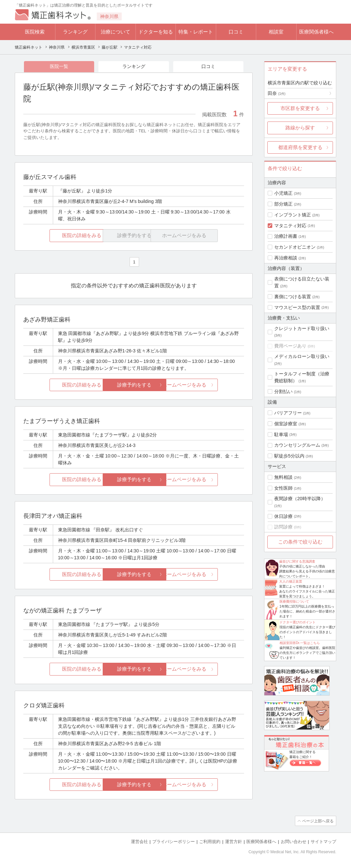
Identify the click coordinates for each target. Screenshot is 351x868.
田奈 (277, 93)
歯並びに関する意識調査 (297, 561)
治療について (115, 32)
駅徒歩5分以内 (289, 456)
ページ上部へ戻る (318, 821)
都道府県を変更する (300, 147)
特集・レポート (196, 32)
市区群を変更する (300, 108)
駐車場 (281, 434)
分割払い (283, 391)
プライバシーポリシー (174, 842)
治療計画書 (286, 236)
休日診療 (283, 516)
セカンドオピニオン (295, 247)
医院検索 (35, 32)
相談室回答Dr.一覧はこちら (300, 643)
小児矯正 (283, 193)
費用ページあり (290, 346)
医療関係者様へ (316, 32)
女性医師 (283, 488)
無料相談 (283, 477)
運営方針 (234, 842)
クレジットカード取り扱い (302, 328)
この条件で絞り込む (300, 542)
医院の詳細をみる (60, 236)
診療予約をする (134, 385)
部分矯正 (283, 204)
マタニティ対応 (290, 226)
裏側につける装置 (293, 297)
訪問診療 (283, 527)
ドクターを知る (156, 32)
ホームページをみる (207, 385)
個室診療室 (286, 424)
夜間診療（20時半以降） (300, 499)
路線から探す (300, 128)
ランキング (75, 32)
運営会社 (139, 842)
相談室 (276, 32)
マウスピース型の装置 (297, 307)
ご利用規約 (210, 842)
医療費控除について (294, 601)
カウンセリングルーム (297, 445)
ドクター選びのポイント (298, 622)
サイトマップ (323, 842)
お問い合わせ (294, 842)
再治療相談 (286, 258)
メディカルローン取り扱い (302, 356)
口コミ (236, 32)
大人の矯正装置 (291, 581)
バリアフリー (288, 413)
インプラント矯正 (293, 215)
